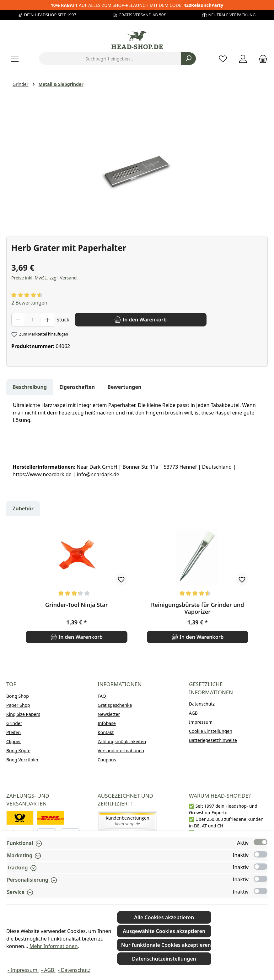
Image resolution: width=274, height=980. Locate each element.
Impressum (201, 722)
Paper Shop (18, 705)
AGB (193, 713)
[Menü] (15, 59)
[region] (137, 161)
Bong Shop (18, 696)
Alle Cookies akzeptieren (164, 917)
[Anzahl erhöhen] (48, 320)
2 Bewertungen (29, 303)
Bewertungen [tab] (124, 387)
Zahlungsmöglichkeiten (122, 741)
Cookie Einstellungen (211, 731)
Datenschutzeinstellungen (164, 959)
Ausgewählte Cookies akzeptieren (164, 931)
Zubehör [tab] (23, 508)
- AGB (48, 970)
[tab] (30, 387)
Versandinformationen (121, 751)
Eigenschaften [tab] (77, 387)
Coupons (107, 760)
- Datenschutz (74, 970)
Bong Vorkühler (22, 760)
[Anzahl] (33, 320)
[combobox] (110, 59)
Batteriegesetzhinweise (213, 740)
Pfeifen (13, 732)
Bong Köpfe (18, 751)
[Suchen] (188, 59)
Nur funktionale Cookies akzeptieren (166, 945)
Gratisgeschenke (115, 705)
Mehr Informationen (54, 946)
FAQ (102, 696)
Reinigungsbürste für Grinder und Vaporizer (198, 608)
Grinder (14, 723)
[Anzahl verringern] (18, 320)
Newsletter (109, 714)
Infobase (107, 723)
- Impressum (23, 970)
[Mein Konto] (243, 59)
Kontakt (106, 732)
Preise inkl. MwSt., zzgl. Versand (44, 278)
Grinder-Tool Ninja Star (77, 605)
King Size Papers (23, 714)
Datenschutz (202, 704)
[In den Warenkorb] (141, 320)
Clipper (14, 741)
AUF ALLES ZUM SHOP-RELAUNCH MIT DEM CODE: (137, 5)
